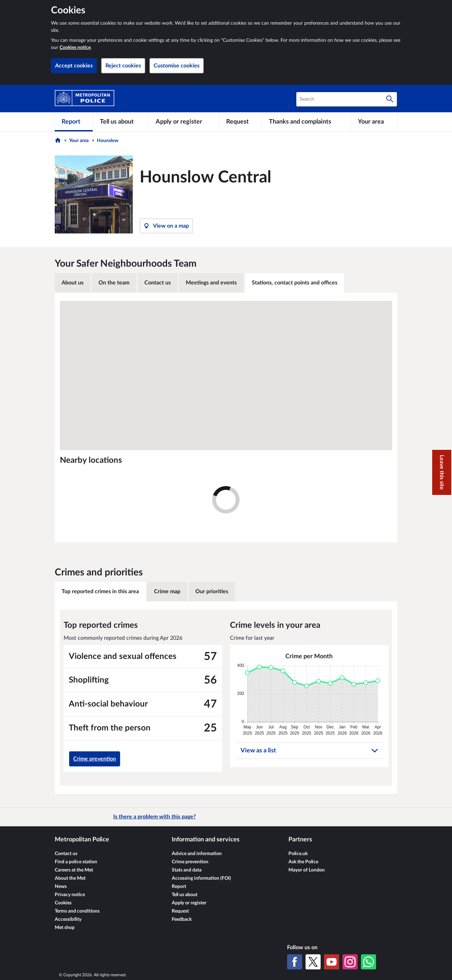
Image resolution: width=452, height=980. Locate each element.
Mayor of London (307, 870)
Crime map (167, 591)
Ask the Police (303, 862)
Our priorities (212, 591)
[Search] (390, 99)
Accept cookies (74, 66)
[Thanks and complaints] (306, 122)
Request (180, 911)
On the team (114, 283)
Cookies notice (75, 48)
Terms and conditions (77, 911)
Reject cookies (123, 66)
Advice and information (197, 854)
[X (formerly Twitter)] (313, 962)
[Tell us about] (121, 122)
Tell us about (185, 895)
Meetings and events (211, 283)
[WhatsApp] (369, 962)
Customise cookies (177, 66)
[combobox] (347, 99)
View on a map (166, 226)
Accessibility (68, 919)
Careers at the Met (74, 870)
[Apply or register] (184, 122)
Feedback (182, 919)
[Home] (59, 142)
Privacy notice (70, 895)
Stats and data (187, 870)
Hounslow (108, 141)
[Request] (241, 122)
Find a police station (76, 862)
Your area (79, 141)
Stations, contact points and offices (295, 283)
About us (73, 283)
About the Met (70, 878)
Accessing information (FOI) (201, 878)
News (61, 887)
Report (179, 887)
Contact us (158, 283)
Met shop (65, 928)
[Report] (74, 122)
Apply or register (189, 903)
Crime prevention (95, 759)
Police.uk (298, 854)
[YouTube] (332, 962)
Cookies (63, 903)
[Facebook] (295, 962)
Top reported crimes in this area (100, 591)
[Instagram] (350, 962)
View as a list (309, 751)
